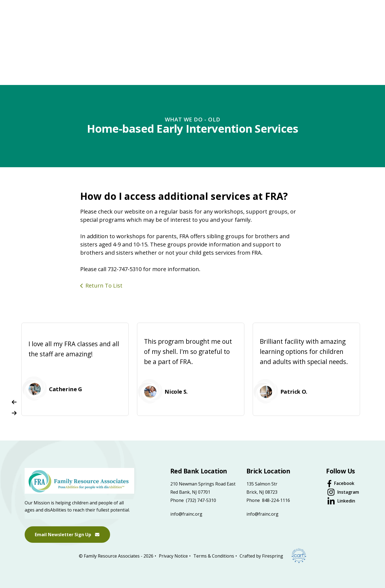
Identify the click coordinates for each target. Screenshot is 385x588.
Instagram (348, 492)
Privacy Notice (173, 556)
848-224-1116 (276, 500)
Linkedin (346, 501)
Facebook (344, 483)
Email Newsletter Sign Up (67, 535)
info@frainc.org (186, 514)
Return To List (104, 286)
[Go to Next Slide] (14, 413)
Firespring (273, 556)
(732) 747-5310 (201, 500)
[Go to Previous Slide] (14, 402)
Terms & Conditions (214, 556)
